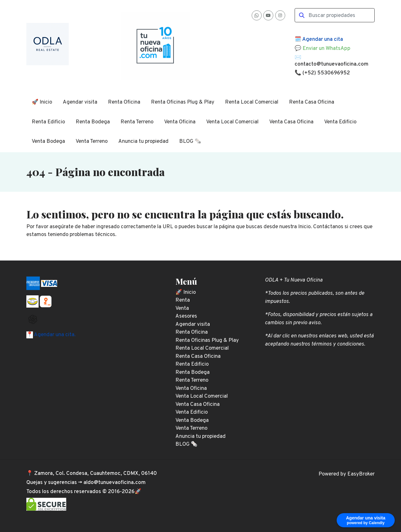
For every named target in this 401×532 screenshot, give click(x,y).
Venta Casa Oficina (291, 122)
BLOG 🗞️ (190, 142)
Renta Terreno (137, 122)
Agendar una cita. (54, 335)
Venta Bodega (48, 142)
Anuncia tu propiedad (143, 142)
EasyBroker (361, 474)
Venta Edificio (340, 122)
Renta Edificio (48, 122)
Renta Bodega (93, 122)
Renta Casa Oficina (312, 102)
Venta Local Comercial (232, 122)
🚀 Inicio (42, 102)
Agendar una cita (323, 40)
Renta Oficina (124, 102)
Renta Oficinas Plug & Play (183, 102)
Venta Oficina (180, 122)
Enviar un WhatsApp (326, 49)
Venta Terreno (92, 142)
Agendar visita (80, 102)
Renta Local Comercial (252, 102)
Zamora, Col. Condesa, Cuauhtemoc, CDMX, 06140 (96, 474)
